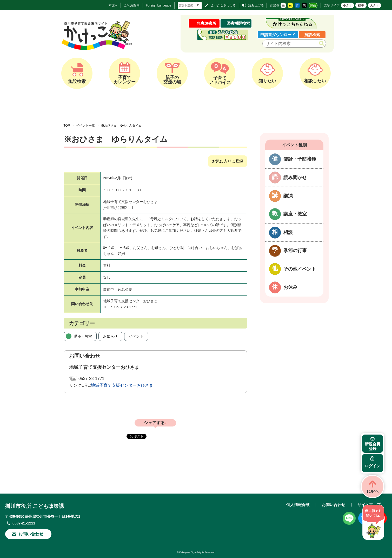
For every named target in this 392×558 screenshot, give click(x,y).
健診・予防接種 (300, 159)
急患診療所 (206, 23)
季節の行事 (295, 251)
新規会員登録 (373, 446)
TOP (67, 126)
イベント (136, 336)
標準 (361, 5)
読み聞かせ (295, 178)
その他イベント (300, 269)
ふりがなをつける (223, 5)
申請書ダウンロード (278, 35)
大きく (375, 5)
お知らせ (110, 336)
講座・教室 (83, 336)
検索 (323, 44)
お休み (290, 287)
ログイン (373, 466)
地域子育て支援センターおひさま (122, 385)
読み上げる (256, 5)
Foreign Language (159, 5)
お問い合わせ (31, 534)
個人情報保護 (298, 505)
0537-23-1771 (91, 379)
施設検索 (312, 35)
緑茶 (313, 5)
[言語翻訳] (190, 5)
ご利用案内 (132, 5)
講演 (288, 196)
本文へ (113, 5)
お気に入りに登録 (228, 161)
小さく (348, 5)
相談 (288, 232)
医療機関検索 (238, 23)
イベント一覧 (85, 126)
